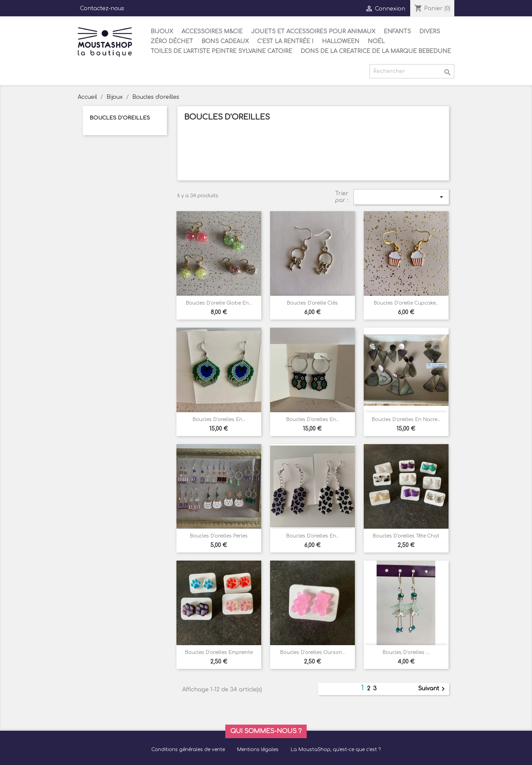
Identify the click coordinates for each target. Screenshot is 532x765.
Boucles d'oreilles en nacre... (406, 420)
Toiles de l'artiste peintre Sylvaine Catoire (221, 51)
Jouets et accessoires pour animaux (313, 32)
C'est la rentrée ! (285, 41)
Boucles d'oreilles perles (219, 536)
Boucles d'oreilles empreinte (219, 652)
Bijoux (162, 32)
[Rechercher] (412, 71)
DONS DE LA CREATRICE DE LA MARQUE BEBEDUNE (376, 51)
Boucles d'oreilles (120, 118)
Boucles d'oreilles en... (219, 420)
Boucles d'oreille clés (312, 303)
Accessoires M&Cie (212, 32)
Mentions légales (258, 750)
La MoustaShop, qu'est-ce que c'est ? (336, 750)
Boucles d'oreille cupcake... (406, 303)
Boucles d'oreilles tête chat (406, 536)
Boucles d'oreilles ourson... (312, 652)
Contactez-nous (102, 8)
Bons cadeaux (225, 41)
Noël (376, 41)
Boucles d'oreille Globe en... (219, 303)
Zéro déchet (172, 41)
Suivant (433, 689)
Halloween (341, 41)
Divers (430, 32)
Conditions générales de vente (188, 750)
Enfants (397, 32)
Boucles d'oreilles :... (406, 652)
